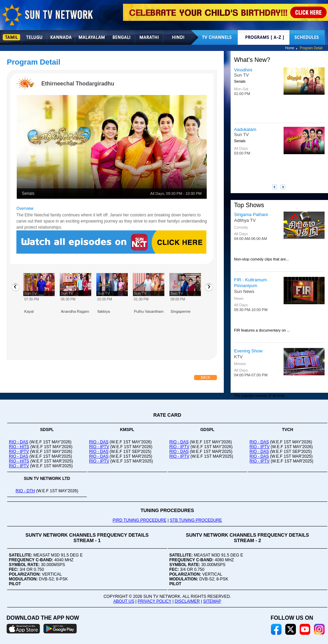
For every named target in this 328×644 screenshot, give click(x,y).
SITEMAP (212, 601)
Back (206, 378)
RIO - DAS (19, 442)
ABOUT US (124, 601)
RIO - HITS (19, 447)
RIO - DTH (25, 491)
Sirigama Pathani (251, 214)
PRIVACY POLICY (155, 601)
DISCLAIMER (187, 601)
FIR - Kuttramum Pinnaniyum (250, 283)
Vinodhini (243, 70)
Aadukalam (245, 129)
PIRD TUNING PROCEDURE (139, 520)
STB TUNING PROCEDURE (196, 520)
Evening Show (248, 351)
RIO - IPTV (19, 452)
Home (290, 48)
